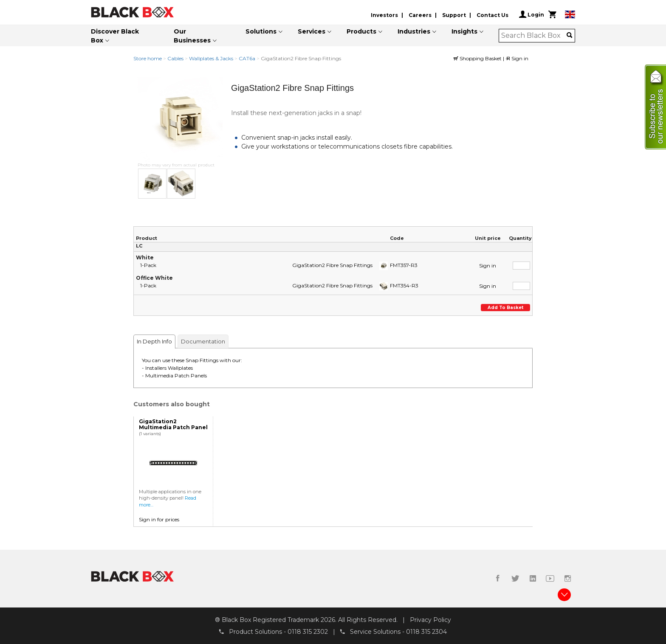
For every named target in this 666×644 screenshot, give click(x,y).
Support (454, 15)
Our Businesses (192, 36)
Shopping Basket (478, 58)
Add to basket (505, 308)
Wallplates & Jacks (211, 58)
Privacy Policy (430, 620)
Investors (384, 15)
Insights (464, 31)
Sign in (517, 58)
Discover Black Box (115, 36)
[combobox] (534, 36)
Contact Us (492, 15)
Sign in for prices (159, 519)
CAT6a (247, 58)
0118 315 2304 (426, 632)
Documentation (203, 341)
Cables (175, 58)
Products (361, 31)
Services (312, 31)
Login (532, 14)
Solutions (261, 31)
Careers (420, 15)
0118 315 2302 (308, 632)
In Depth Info (154, 341)
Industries (414, 31)
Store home (148, 58)
